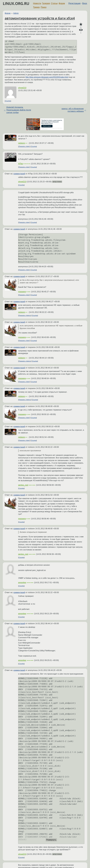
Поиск (44, 7)
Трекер (36, 7)
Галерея (46, 3)
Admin (16, 13)
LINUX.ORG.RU (16, 3)
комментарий (19, 174)
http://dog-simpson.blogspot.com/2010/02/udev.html (47, 77)
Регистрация (74, 3)
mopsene (22, 292)
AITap (21, 164)
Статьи (54, 3)
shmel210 (22, 88)
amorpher (22, 583)
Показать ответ (24, 146)
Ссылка (8, 101)
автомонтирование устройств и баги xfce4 (40, 18)
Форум (62, 3)
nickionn (22, 143)
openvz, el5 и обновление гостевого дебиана (73, 110)
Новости (37, 3)
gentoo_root (23, 485)
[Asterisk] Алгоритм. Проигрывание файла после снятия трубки (19, 110)
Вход (85, 3)
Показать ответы (25, 315)
